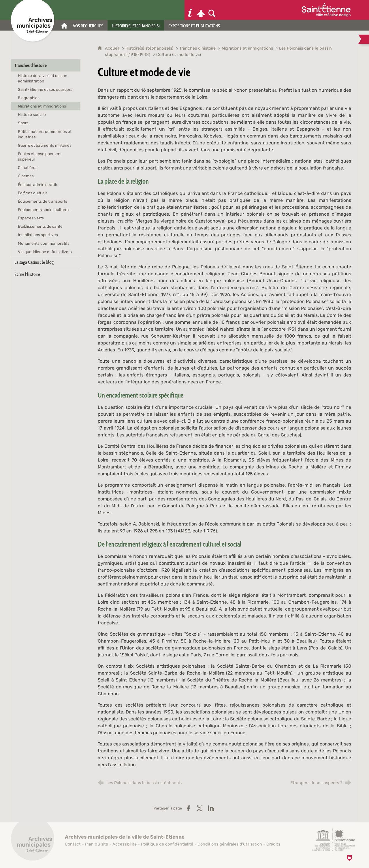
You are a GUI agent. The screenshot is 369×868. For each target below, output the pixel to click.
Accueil (113, 48)
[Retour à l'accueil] (33, 842)
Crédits (273, 844)
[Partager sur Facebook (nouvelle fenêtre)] (188, 808)
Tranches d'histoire (197, 48)
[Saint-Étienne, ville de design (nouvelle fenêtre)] (334, 841)
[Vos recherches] (88, 25)
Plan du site (97, 844)
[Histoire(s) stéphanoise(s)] (136, 25)
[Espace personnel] (201, 10)
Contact (73, 844)
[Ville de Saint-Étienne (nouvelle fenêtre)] (326, 10)
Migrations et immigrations (247, 48)
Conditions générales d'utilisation (230, 844)
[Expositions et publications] (194, 25)
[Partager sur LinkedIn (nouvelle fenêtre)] (211, 808)
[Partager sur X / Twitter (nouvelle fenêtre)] (199, 808)
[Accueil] (64, 25)
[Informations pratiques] (190, 10)
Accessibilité (125, 844)
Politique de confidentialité (167, 844)
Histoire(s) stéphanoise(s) (149, 48)
